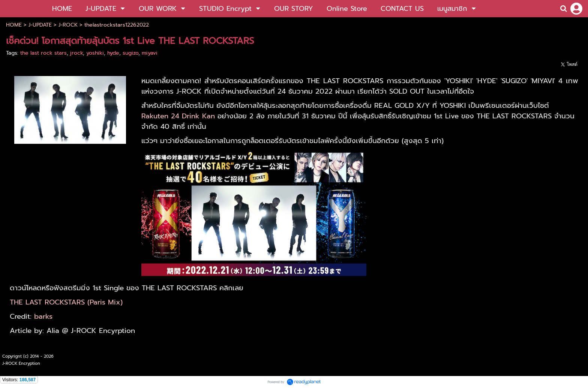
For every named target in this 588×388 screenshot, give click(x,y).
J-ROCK (68, 25)
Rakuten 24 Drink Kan (178, 116)
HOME (14, 25)
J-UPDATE (40, 25)
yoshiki (95, 53)
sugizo (130, 53)
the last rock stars (43, 53)
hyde (113, 53)
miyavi (150, 53)
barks (43, 316)
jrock (76, 53)
